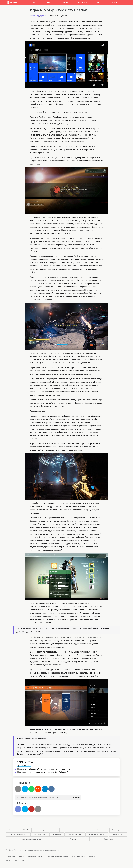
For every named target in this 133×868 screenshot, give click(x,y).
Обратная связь (10, 856)
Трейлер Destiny (24, 766)
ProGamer (13, 3)
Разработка (83, 3)
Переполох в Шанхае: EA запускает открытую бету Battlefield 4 (44, 769)
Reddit (38, 789)
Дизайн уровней (118, 830)
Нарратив (57, 834)
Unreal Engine (118, 834)
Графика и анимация (18, 834)
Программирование (97, 834)
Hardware (66, 3)
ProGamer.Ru (11, 850)
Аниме (77, 830)
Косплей (88, 830)
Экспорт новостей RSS (78, 856)
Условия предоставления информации (57, 856)
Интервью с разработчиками (31, 839)
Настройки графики (42, 830)
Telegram (45, 789)
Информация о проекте (35, 856)
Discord (18, 809)
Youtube (31, 809)
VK (51, 789)
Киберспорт (50, 3)
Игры (35, 3)
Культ (98, 3)
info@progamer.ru (54, 850)
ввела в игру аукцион (52, 610)
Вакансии (22, 856)
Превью (43, 16)
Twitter (25, 789)
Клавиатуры (108, 839)
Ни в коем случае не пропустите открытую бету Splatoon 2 (43, 772)
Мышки (73, 839)
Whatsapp (31, 789)
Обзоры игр (13, 830)
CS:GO (26, 830)
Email (18, 789)
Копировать (76, 797)
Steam (38, 809)
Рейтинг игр (92, 856)
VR (56, 830)
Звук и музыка (40, 834)
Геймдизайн (102, 830)
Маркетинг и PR (75, 834)
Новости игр (35, 16)
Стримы (66, 830)
